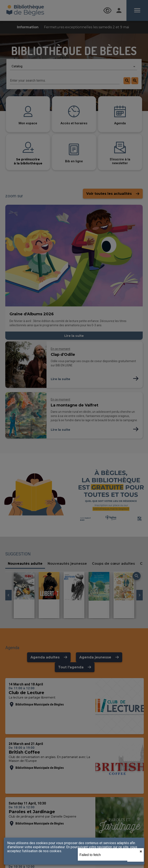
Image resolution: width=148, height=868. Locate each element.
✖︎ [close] (141, 852)
